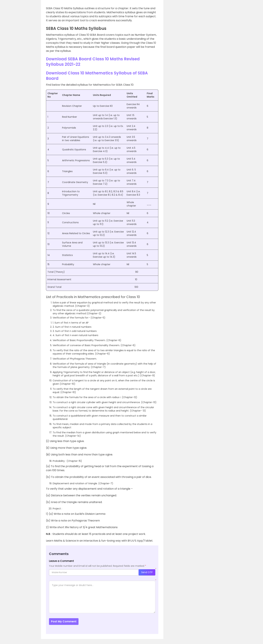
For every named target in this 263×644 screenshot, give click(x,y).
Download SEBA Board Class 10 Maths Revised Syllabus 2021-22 (93, 62)
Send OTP (147, 572)
